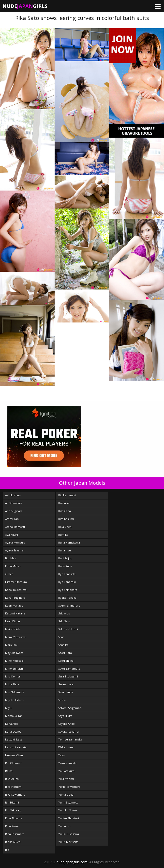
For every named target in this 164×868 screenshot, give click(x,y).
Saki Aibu (64, 613)
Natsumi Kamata (16, 747)
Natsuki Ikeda (14, 739)
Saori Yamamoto (69, 668)
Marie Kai (11, 645)
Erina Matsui (13, 566)
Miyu (8, 708)
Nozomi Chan (14, 755)
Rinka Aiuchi (13, 842)
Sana (61, 637)
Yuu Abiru (65, 826)
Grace (9, 574)
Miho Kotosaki (14, 661)
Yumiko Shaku (68, 810)
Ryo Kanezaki (67, 582)
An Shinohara (14, 503)
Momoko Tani (14, 716)
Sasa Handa (66, 692)
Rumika (63, 535)
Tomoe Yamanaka (70, 739)
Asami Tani (12, 519)
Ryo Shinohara (68, 590)
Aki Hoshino (13, 495)
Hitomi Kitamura (16, 582)
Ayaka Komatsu (15, 542)
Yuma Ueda (66, 795)
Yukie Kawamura (69, 787)
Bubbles (10, 558)
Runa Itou (65, 550)
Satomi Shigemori (70, 708)
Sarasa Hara (66, 684)
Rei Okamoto (14, 763)
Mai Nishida (13, 629)
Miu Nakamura (15, 692)
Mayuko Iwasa (14, 653)
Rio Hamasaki (67, 495)
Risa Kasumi (66, 519)
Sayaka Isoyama (68, 731)
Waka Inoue (66, 747)
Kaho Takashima (16, 590)
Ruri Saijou (65, 558)
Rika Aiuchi (12, 779)
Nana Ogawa (13, 731)
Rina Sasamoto (15, 834)
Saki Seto (64, 621)
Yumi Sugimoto (68, 802)
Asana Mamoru (15, 527)
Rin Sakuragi (13, 810)
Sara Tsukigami (68, 676)
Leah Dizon (13, 621)
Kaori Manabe (14, 605)
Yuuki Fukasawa (69, 834)
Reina (9, 771)
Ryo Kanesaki (67, 574)
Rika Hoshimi (14, 787)
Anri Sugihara (14, 511)
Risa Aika (64, 503)
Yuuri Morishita (68, 842)
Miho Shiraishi (14, 668)
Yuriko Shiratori (69, 818)
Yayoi (62, 755)
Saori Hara (65, 653)
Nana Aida (12, 724)
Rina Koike (12, 826)
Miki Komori (13, 676)
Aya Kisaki (12, 535)
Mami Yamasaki (15, 637)
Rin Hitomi (12, 802)
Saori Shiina (66, 661)
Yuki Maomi (66, 779)
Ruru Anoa (65, 566)
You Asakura (66, 771)
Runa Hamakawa (69, 542)
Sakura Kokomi (68, 629)
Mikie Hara (12, 684)
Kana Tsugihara (15, 598)
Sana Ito (63, 645)
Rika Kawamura (15, 795)
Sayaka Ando (67, 724)
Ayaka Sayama (14, 550)
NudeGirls (25, 6)
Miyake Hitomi (15, 700)
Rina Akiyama (14, 818)
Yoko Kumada (67, 763)
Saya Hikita (65, 716)
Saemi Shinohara (69, 605)
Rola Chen (65, 527)
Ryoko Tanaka (67, 598)
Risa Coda (65, 511)
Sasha (62, 700)
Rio (7, 850)
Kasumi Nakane (15, 613)
